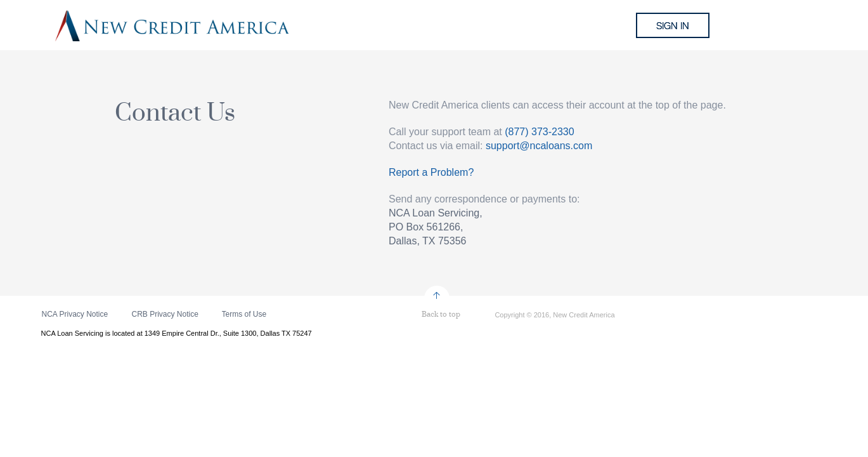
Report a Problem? (431, 172)
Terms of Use (244, 314)
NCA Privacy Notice (75, 314)
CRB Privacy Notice (165, 314)
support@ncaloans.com (539, 146)
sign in (673, 25)
